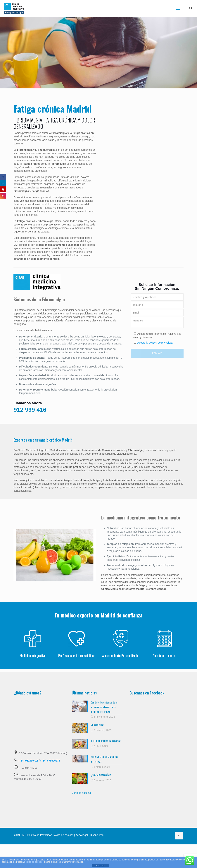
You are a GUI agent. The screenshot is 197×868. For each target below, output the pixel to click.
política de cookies (33, 862)
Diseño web (96, 835)
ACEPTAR (100, 866)
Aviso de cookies (64, 835)
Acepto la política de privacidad (155, 343)
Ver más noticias (81, 793)
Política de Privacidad (40, 835)
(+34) (28, 761)
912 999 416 (30, 410)
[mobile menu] (178, 8)
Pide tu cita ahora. (164, 656)
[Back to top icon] (179, 836)
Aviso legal (82, 835)
